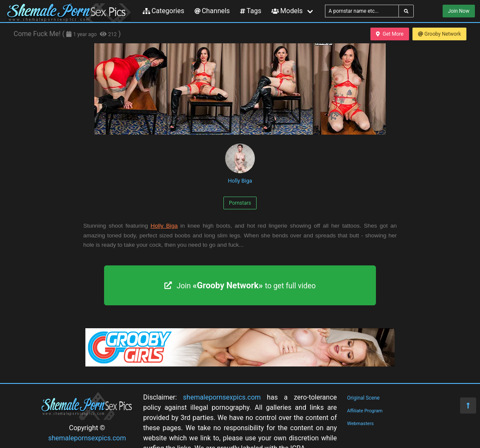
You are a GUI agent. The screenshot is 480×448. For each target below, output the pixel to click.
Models (287, 11)
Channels (212, 11)
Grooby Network (439, 34)
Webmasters (360, 424)
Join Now (459, 11)
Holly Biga (240, 164)
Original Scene (363, 398)
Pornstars (240, 203)
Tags (251, 11)
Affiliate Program (365, 411)
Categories (164, 11)
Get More (390, 34)
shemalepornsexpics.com (87, 438)
